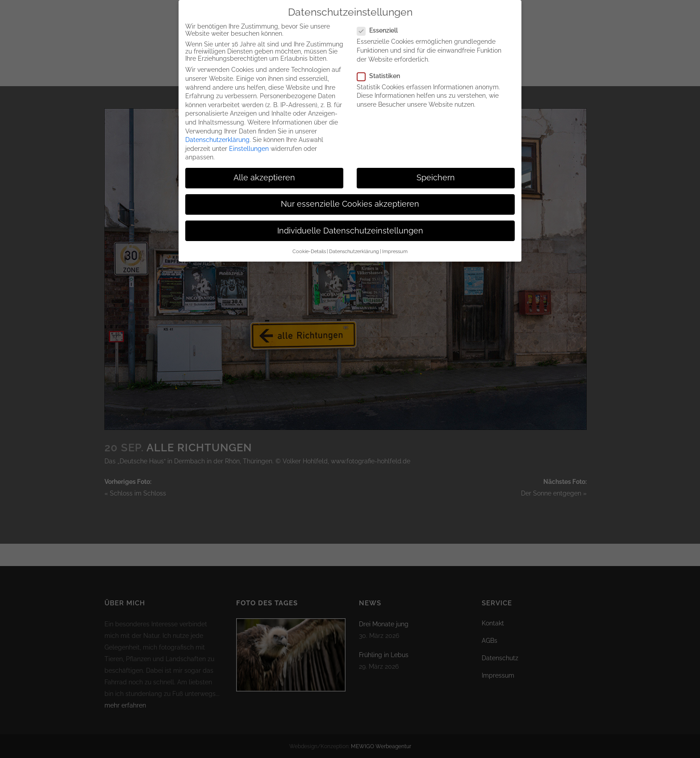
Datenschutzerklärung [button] (354, 239)
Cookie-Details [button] (309, 239)
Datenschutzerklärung (217, 128)
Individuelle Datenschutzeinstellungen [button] (350, 219)
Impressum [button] (395, 239)
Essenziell (381, 19)
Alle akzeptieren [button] (264, 166)
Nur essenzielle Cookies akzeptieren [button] (350, 192)
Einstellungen (249, 137)
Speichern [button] (436, 166)
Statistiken (382, 64)
